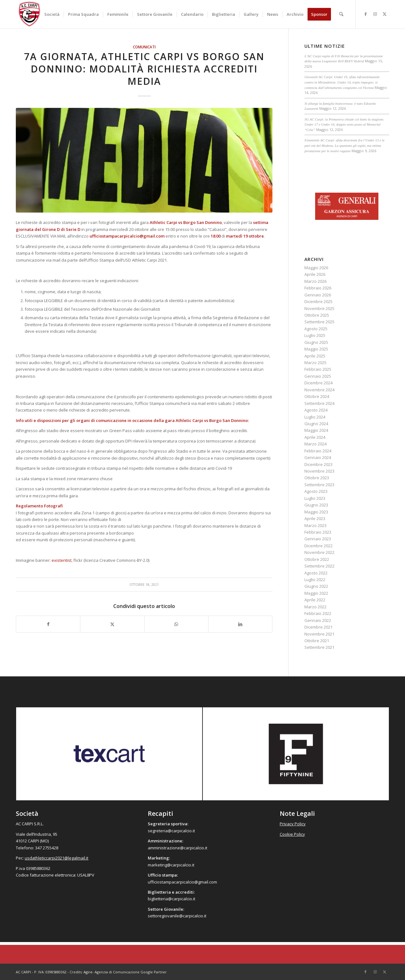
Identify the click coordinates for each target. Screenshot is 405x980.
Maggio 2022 (316, 593)
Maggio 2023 (316, 512)
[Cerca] (341, 14)
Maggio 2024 (316, 430)
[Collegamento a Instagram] (375, 14)
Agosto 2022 (316, 573)
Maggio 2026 (316, 268)
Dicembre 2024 (318, 383)
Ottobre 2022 (317, 559)
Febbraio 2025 (318, 369)
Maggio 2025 (316, 349)
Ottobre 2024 (317, 396)
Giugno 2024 (316, 424)
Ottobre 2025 (317, 315)
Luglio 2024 (315, 417)
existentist (62, 560)
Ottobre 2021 (317, 641)
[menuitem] (52, 14)
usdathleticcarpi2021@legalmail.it (56, 858)
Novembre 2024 (319, 390)
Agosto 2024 (316, 410)
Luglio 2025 (315, 335)
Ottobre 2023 (317, 478)
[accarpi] (29, 14)
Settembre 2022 (319, 566)
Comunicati (144, 47)
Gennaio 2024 (318, 457)
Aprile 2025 (315, 356)
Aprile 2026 (315, 274)
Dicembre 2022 (318, 546)
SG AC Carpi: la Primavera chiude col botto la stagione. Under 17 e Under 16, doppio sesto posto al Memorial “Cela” (344, 124)
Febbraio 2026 (318, 288)
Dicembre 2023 (318, 464)
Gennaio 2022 (318, 620)
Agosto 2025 (316, 329)
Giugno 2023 (316, 505)
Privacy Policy (293, 824)
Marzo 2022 (315, 607)
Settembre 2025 (319, 322)
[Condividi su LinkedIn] (240, 624)
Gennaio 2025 (318, 376)
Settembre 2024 (319, 403)
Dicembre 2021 (318, 627)
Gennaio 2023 (318, 539)
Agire (88, 972)
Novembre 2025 (319, 308)
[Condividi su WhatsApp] (176, 624)
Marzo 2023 (315, 525)
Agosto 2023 (316, 491)
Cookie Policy (292, 834)
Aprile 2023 (315, 518)
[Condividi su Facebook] (48, 624)
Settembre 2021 (319, 647)
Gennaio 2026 (318, 295)
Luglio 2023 (315, 498)
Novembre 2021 (319, 634)
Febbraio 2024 (318, 451)
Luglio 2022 (315, 580)
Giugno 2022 (316, 586)
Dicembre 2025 (318, 301)
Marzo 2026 (315, 281)
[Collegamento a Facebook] (365, 14)
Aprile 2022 (315, 600)
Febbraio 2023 (318, 532)
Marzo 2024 (315, 444)
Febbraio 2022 (318, 613)
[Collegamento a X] (384, 14)
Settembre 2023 (319, 485)
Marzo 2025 (315, 363)
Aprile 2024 (315, 437)
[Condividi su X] (112, 624)
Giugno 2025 (316, 342)
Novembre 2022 (319, 552)
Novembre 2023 (319, 471)
